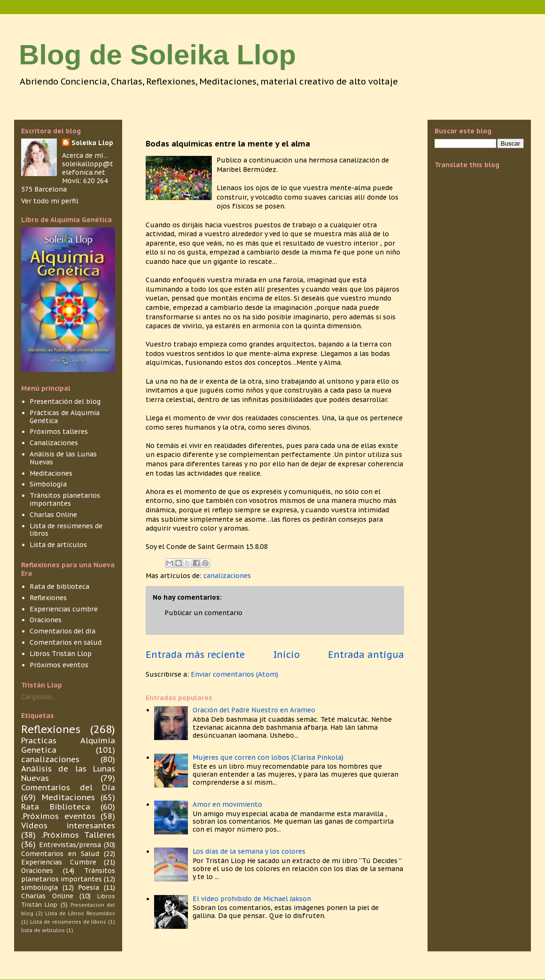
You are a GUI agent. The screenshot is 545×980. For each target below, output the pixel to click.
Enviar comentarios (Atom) (234, 674)
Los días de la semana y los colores (249, 851)
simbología (39, 887)
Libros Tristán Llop (61, 654)
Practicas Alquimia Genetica (68, 745)
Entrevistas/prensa (70, 845)
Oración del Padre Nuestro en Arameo (254, 710)
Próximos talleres (59, 432)
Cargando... (39, 697)
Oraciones (46, 620)
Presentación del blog (65, 401)
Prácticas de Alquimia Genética (65, 417)
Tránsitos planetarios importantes (65, 499)
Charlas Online (53, 515)
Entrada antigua (366, 654)
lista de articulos (43, 930)
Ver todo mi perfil (50, 201)
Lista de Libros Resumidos (80, 913)
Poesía (89, 887)
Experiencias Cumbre (59, 862)
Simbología (48, 484)
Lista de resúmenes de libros (66, 530)
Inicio (287, 654)
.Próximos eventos (58, 816)
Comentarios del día (62, 631)
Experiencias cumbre (64, 609)
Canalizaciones (54, 443)
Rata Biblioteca (56, 807)
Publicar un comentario (203, 613)
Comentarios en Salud (60, 854)
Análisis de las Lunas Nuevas (63, 458)
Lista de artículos (58, 545)
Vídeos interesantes (68, 826)
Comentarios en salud (66, 642)
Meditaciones (51, 473)
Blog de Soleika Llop (157, 55)
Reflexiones (48, 598)
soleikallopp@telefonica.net (88, 168)
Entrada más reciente (195, 654)
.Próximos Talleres (78, 835)
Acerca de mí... (85, 155)
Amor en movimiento (227, 804)
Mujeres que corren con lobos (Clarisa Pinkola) (268, 757)
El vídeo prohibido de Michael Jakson (252, 899)
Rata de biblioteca (59, 586)
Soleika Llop (92, 143)
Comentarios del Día (68, 787)
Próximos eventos (59, 665)
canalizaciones (227, 576)
